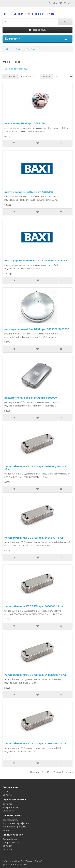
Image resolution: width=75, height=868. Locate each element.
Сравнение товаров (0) (16, 69)
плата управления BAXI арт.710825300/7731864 (36, 260)
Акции (6, 830)
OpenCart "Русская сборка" (29, 861)
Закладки (7, 846)
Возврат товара (10, 807)
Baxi (18, 49)
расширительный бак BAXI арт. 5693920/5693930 (37, 329)
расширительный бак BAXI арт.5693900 (31, 398)
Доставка (7, 795)
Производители (10, 820)
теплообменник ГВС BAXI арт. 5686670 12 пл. (34, 538)
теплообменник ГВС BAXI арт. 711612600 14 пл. (35, 743)
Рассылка (7, 849)
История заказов (11, 843)
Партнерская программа (15, 827)
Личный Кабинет (11, 839)
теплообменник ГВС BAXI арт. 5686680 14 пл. (34, 606)
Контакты (7, 804)
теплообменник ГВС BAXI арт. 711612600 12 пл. (35, 675)
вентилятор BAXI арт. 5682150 (25, 123)
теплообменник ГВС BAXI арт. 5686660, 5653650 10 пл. (36, 468)
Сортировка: (11, 76)
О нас (5, 792)
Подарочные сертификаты (16, 823)
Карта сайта (8, 811)
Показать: (47, 76)
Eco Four (31, 49)
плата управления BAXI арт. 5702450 (29, 192)
